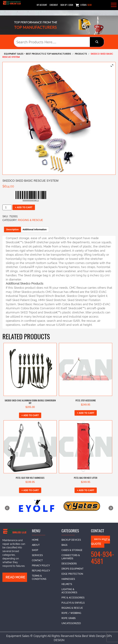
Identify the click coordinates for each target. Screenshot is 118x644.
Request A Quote (100, 542)
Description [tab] (12, 229)
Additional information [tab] (35, 229)
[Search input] (53, 42)
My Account (42, 5)
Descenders (69, 564)
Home (35, 540)
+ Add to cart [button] (30, 415)
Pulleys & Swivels (73, 603)
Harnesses (68, 579)
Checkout (54, 5)
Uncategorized (71, 623)
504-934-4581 (103, 558)
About (36, 545)
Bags (64, 545)
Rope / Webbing (71, 613)
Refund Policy (41, 571)
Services (37, 555)
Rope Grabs (69, 618)
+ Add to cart (24, 207)
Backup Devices (71, 540)
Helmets (67, 584)
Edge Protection (72, 574)
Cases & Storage (72, 550)
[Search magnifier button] (97, 42)
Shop (35, 550)
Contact (37, 560)
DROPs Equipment (73, 569)
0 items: (84, 5)
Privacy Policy (41, 566)
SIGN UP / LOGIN (67, 5)
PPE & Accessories (73, 598)
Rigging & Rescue (30, 220)
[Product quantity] (7, 207)
